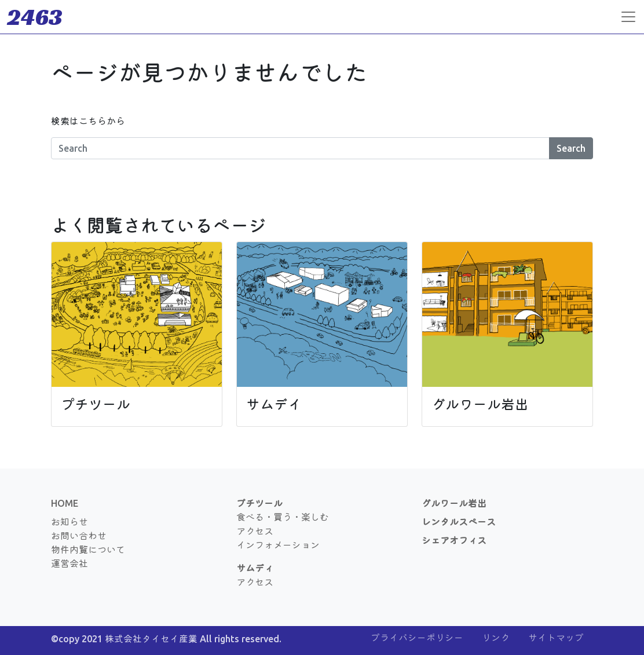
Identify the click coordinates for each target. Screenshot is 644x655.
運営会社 (69, 563)
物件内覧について (88, 550)
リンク (496, 638)
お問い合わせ (79, 536)
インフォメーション (278, 545)
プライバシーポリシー (417, 638)
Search (571, 148)
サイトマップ (556, 638)
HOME (65, 503)
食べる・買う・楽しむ (283, 517)
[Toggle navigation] (628, 17)
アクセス (255, 531)
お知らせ (69, 522)
